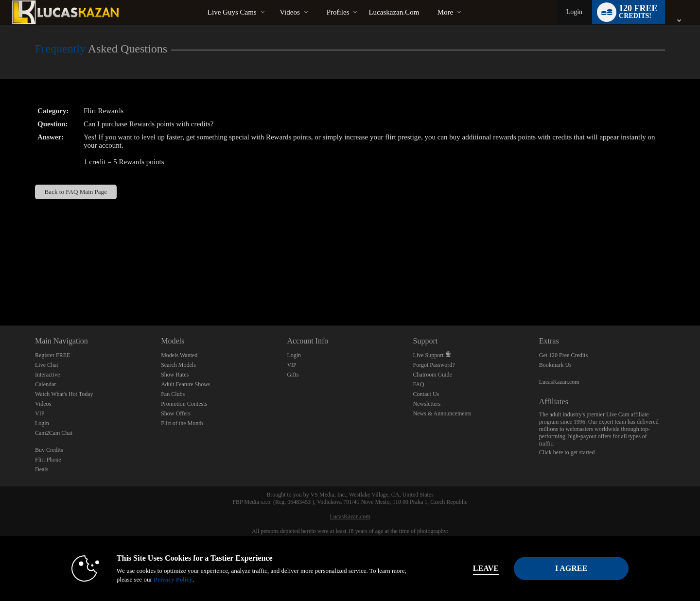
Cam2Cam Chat (54, 433)
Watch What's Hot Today (64, 394)
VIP (40, 413)
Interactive (47, 375)
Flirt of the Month (182, 423)
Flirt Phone (48, 460)
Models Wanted (179, 355)
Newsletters (427, 404)
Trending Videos (271, 0)
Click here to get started (567, 452)
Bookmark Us (555, 365)
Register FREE (52, 355)
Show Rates (175, 375)
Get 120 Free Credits (563, 355)
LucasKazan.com (559, 382)
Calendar (45, 384)
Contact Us (426, 394)
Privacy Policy (173, 579)
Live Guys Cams (232, 12)
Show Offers (176, 413)
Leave (486, 568)
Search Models (178, 365)
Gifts (293, 375)
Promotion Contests (184, 404)
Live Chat (47, 365)
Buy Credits (49, 450)
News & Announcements (442, 413)
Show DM (0, 289)
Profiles (338, 12)
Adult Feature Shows (185, 384)
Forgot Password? (434, 365)
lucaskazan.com (394, 12)
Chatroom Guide (433, 375)
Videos (290, 12)
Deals (42, 469)
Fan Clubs (173, 394)
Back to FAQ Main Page (76, 192)
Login (574, 12)
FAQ (419, 384)
